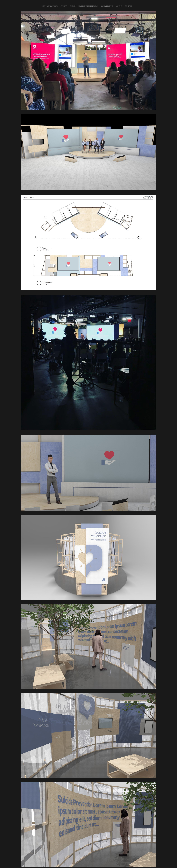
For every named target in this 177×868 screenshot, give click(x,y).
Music (73, 6)
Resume (119, 6)
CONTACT (128, 6)
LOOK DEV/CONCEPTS (50, 6)
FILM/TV (64, 6)
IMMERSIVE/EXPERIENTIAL (88, 6)
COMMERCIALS (107, 6)
